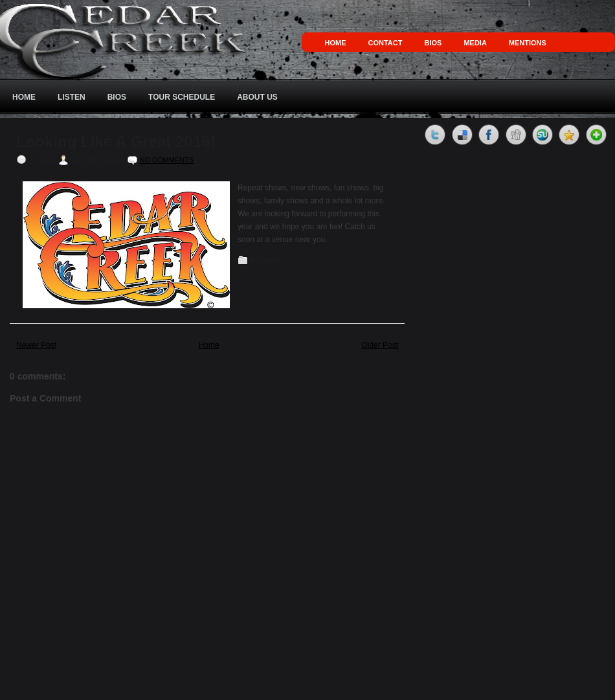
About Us (257, 97)
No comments (167, 160)
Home (336, 43)
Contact (386, 43)
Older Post (380, 345)
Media (475, 43)
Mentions (528, 43)
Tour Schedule (182, 97)
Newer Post (36, 345)
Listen (72, 97)
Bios (433, 43)
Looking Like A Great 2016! (116, 142)
